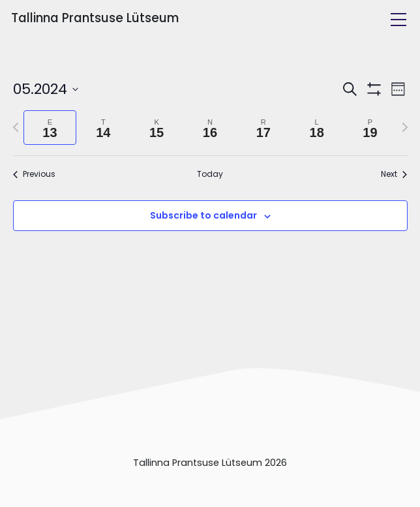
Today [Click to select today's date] (210, 174)
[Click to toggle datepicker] (46, 89)
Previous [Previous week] (34, 174)
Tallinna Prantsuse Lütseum (95, 18)
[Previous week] (16, 127)
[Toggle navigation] (398, 20)
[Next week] (405, 127)
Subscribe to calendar (203, 215)
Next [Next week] (394, 174)
